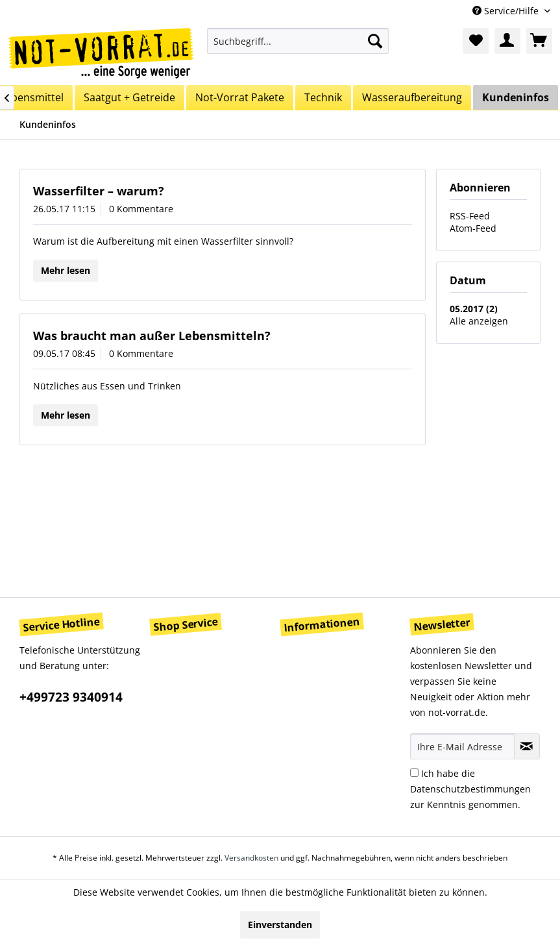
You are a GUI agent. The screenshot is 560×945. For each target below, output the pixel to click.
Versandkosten (251, 858)
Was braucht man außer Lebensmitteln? (152, 336)
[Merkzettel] (476, 41)
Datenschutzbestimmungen (470, 789)
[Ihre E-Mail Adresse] (462, 746)
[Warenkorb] (539, 41)
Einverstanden (280, 925)
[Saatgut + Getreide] (129, 97)
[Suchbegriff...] (298, 41)
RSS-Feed (470, 216)
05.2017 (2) (474, 309)
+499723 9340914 (71, 697)
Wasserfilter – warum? (99, 191)
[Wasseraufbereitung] (412, 97)
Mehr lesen (66, 270)
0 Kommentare (141, 209)
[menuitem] (298, 41)
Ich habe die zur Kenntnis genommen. (470, 789)
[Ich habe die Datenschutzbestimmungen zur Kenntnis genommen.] (414, 773)
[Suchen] (375, 41)
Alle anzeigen (479, 321)
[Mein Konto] (507, 41)
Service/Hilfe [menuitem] (507, 11)
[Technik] (323, 97)
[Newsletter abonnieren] (527, 746)
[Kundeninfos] (516, 97)
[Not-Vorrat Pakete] (240, 97)
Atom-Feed (473, 228)
